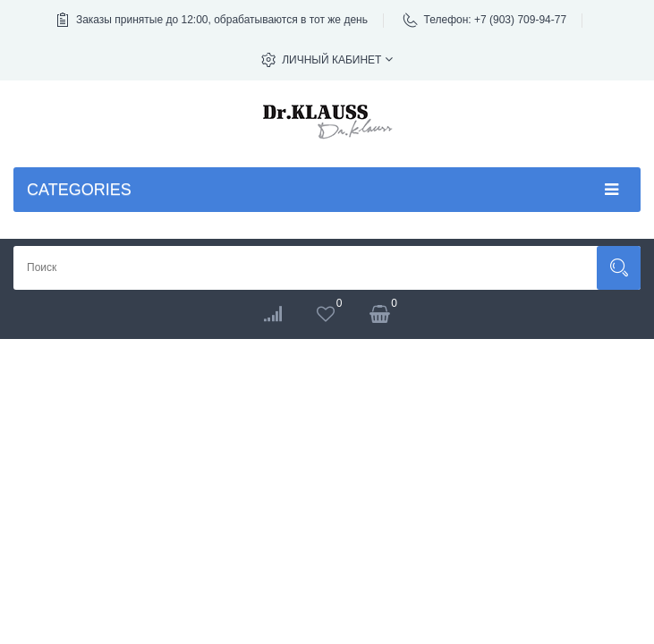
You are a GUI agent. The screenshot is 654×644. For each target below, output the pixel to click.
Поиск (619, 268)
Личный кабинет (337, 59)
